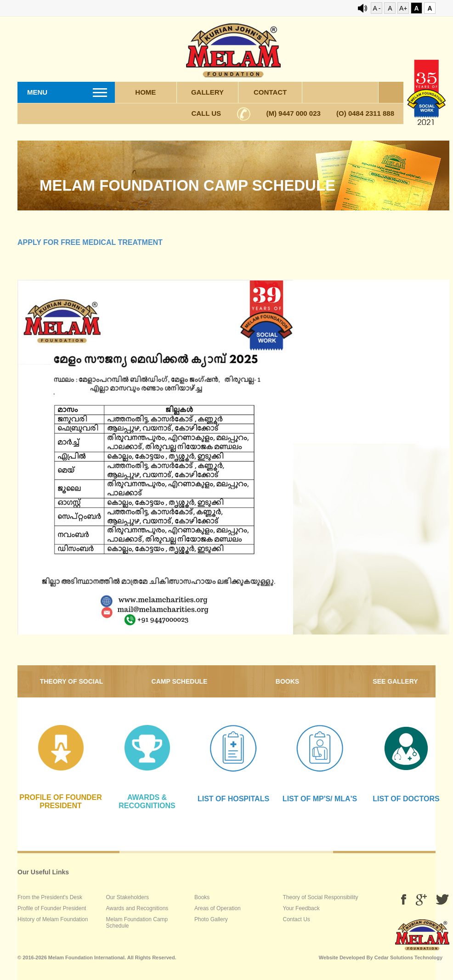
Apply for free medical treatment (90, 242)
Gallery (207, 92)
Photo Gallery (211, 919)
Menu (37, 92)
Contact (270, 92)
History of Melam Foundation (53, 919)
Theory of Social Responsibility (72, 688)
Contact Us (297, 919)
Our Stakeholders (127, 897)
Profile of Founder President (52, 908)
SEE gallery (395, 681)
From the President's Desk (50, 897)
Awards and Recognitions (137, 908)
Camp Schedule (180, 681)
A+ (403, 8)
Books (287, 681)
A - (377, 8)
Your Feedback (301, 908)
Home (145, 92)
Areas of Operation (218, 908)
